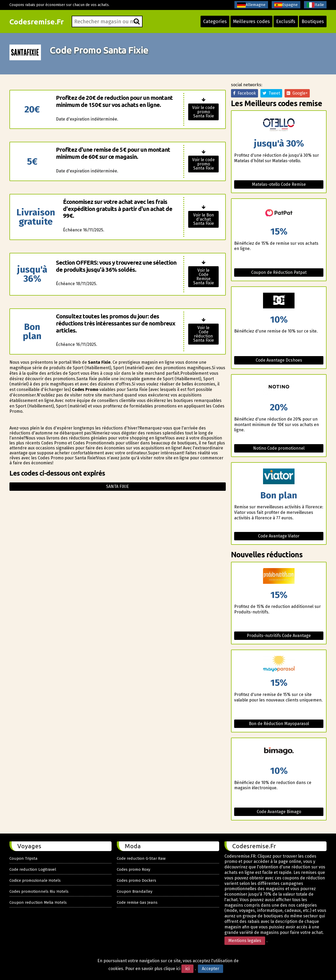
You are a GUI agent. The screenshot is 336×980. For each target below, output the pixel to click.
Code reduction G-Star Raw (141, 858)
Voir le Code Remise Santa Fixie (204, 277)
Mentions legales (245, 941)
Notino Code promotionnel (279, 448)
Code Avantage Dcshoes (279, 360)
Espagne (286, 5)
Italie (315, 5)
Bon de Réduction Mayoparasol (279, 724)
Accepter (211, 969)
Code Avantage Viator (279, 536)
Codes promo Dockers (136, 880)
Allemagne (251, 5)
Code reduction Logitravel (33, 869)
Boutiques (313, 21)
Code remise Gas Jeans (137, 902)
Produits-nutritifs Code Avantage (279, 636)
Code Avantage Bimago (279, 812)
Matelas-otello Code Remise (279, 184)
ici (187, 969)
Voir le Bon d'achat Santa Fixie (204, 219)
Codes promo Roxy (133, 869)
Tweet (271, 93)
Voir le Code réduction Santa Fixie (204, 334)
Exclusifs (286, 21)
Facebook (245, 93)
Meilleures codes (251, 21)
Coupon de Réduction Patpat (279, 272)
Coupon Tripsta (23, 858)
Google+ (297, 93)
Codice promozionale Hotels (35, 880)
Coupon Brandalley (135, 891)
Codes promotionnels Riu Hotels (39, 891)
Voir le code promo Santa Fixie (203, 112)
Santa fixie (117, 486)
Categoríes (215, 21)
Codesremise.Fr (37, 22)
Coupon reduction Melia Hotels (38, 902)
